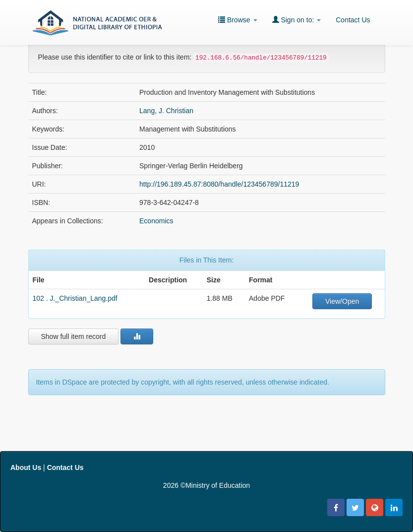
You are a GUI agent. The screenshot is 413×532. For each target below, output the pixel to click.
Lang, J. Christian (166, 111)
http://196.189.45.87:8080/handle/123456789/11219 (219, 184)
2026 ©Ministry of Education (206, 485)
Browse (237, 20)
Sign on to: (297, 20)
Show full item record (74, 336)
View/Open (342, 301)
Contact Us (353, 20)
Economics (156, 221)
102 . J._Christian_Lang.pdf (75, 298)
